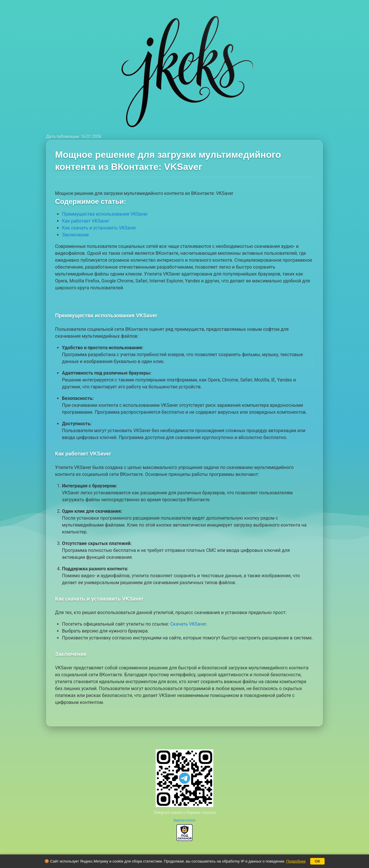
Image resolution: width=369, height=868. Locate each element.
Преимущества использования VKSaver (105, 214)
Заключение (75, 235)
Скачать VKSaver (188, 624)
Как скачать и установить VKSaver (99, 228)
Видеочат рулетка (184, 820)
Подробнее (296, 861)
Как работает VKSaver (85, 221)
